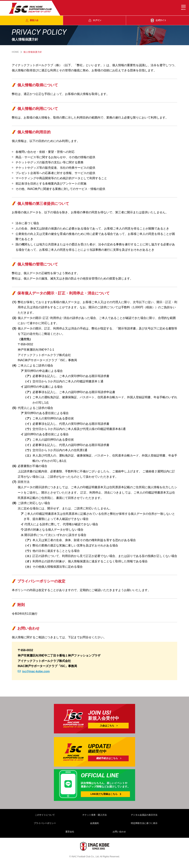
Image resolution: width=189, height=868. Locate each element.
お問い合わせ (119, 832)
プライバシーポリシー (45, 823)
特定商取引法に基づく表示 (144, 823)
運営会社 (70, 832)
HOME (15, 52)
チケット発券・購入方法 (94, 815)
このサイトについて (45, 815)
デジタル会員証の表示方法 (144, 815)
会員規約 (94, 823)
